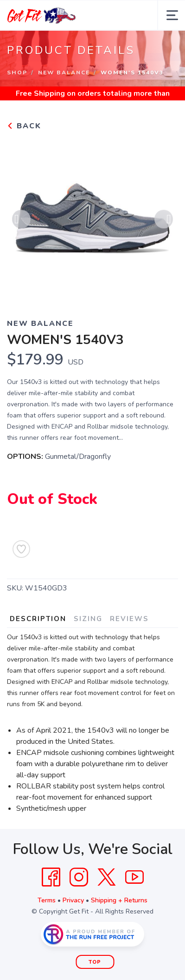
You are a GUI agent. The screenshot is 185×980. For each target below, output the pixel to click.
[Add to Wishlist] (21, 549)
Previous (21, 220)
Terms (47, 900)
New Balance (64, 73)
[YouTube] (134, 877)
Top (95, 962)
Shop (17, 73)
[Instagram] (79, 877)
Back (24, 126)
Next (164, 220)
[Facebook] (51, 877)
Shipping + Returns (119, 900)
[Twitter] (107, 877)
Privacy (73, 900)
